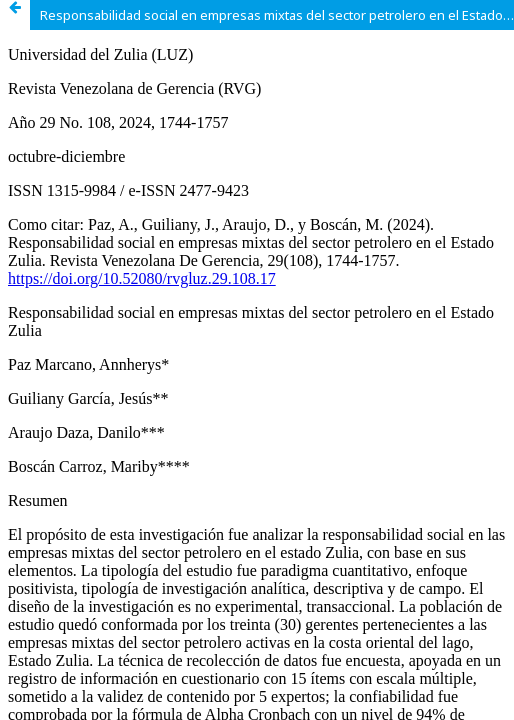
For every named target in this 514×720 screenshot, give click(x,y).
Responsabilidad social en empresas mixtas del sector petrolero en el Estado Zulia (277, 15)
